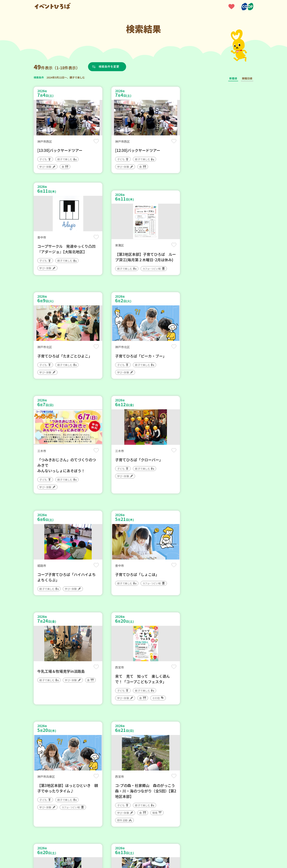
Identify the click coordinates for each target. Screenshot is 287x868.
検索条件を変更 (109, 67)
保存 (95, 141)
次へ (157, 758)
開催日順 (247, 78)
